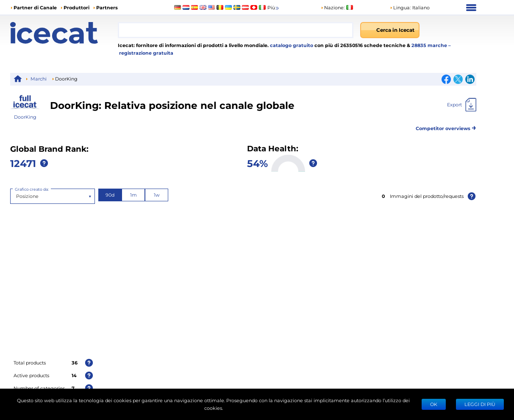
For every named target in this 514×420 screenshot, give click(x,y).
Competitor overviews (446, 127)
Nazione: (333, 7)
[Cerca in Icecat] (390, 30)
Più (274, 8)
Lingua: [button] (400, 7)
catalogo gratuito (291, 45)
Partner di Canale (35, 7)
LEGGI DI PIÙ (480, 404)
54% (257, 163)
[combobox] (236, 30)
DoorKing (25, 117)
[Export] (462, 105)
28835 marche (430, 45)
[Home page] (64, 33)
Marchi (39, 79)
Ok (434, 404)
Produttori (76, 7)
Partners (107, 7)
